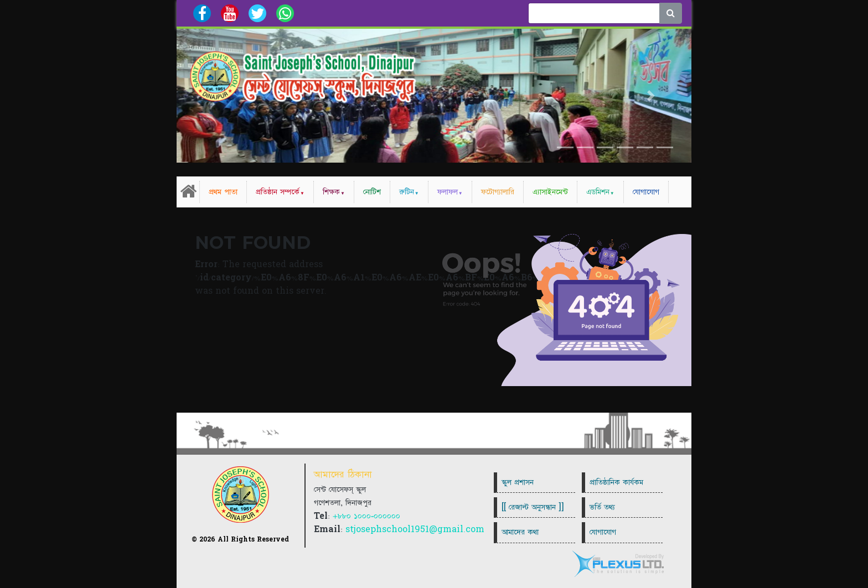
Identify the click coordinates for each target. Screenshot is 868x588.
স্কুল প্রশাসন (518, 482)
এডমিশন (598, 192)
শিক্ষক (331, 192)
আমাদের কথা (520, 532)
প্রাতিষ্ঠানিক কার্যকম (616, 482)
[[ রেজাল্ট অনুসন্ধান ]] (533, 507)
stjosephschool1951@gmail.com (415, 529)
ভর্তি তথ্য (602, 507)
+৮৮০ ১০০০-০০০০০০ (366, 516)
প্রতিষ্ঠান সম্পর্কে (278, 192)
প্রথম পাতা (223, 192)
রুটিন (407, 192)
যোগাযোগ (646, 192)
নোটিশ (372, 192)
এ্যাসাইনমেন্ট (550, 192)
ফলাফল (448, 192)
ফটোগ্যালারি (498, 192)
